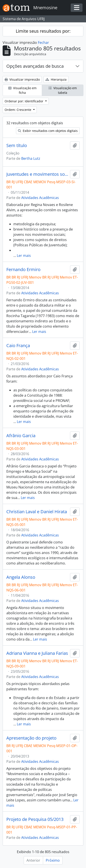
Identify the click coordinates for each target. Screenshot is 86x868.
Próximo (53, 860)
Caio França (18, 346)
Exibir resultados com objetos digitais (48, 131)
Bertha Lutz (31, 158)
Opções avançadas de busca (35, 66)
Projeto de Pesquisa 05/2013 (35, 819)
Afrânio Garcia (21, 436)
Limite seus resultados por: (43, 31)
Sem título (17, 146)
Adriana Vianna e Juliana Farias (37, 653)
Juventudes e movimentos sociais (37, 174)
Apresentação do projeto (31, 738)
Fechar (43, 43)
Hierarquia (56, 79)
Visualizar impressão (22, 79)
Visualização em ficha (22, 90)
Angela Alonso (21, 577)
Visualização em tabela (63, 90)
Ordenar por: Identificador (24, 101)
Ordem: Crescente (18, 110)
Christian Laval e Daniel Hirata (37, 512)
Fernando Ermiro (23, 270)
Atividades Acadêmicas (40, 198)
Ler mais (24, 256)
